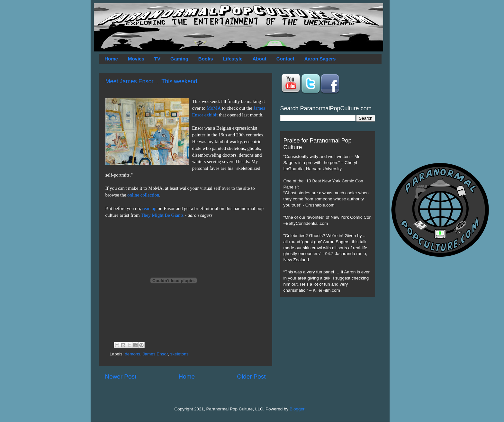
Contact (285, 59)
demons (132, 354)
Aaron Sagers (320, 59)
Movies (136, 59)
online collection (143, 195)
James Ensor (155, 354)
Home (111, 59)
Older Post (251, 376)
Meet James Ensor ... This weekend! (152, 81)
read (147, 208)
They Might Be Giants (162, 215)
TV (157, 59)
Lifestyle (233, 59)
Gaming (179, 59)
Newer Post (121, 376)
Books (206, 59)
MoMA (214, 108)
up (154, 208)
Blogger (297, 409)
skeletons (179, 354)
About (260, 59)
